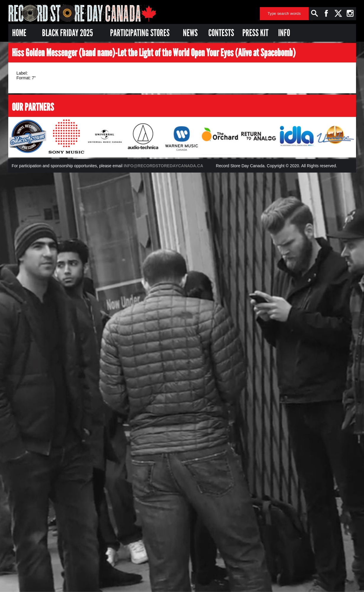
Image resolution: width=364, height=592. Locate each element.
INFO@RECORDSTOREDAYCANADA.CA (164, 166)
